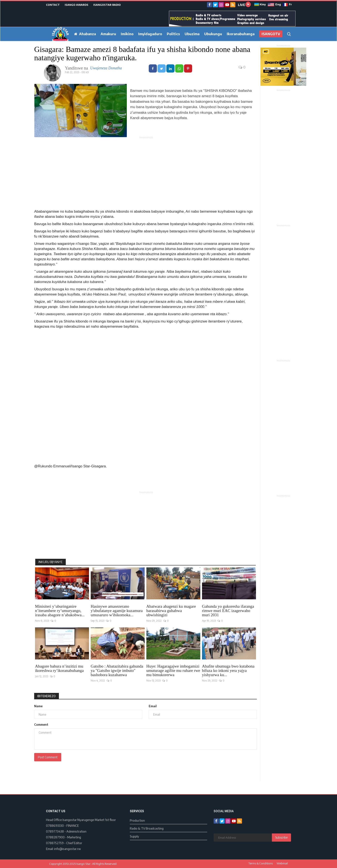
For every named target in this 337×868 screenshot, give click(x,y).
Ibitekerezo (47, 696)
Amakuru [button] (108, 34)
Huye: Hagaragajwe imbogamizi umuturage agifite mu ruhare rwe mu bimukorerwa (173, 671)
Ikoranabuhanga (241, 34)
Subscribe (281, 837)
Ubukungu (213, 34)
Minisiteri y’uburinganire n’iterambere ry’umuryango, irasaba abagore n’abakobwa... (60, 611)
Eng (274, 4)
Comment (41, 725)
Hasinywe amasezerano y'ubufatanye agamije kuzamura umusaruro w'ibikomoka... (117, 611)
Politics (173, 34)
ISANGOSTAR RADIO (107, 5)
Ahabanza (85, 34)
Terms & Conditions (261, 863)
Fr (287, 4)
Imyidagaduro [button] (150, 34)
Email (153, 706)
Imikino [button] (127, 34)
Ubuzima (192, 34)
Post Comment (48, 757)
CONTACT (53, 5)
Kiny (260, 4)
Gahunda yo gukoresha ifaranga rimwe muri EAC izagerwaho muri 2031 (228, 611)
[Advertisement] (146, 170)
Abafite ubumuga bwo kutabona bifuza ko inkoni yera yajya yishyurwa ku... (228, 671)
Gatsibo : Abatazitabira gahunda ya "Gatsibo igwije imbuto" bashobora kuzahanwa (117, 671)
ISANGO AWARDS (77, 5)
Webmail (282, 863)
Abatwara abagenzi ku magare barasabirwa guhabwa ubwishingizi (171, 611)
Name (38, 706)
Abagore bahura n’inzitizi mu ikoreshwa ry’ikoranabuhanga (59, 668)
